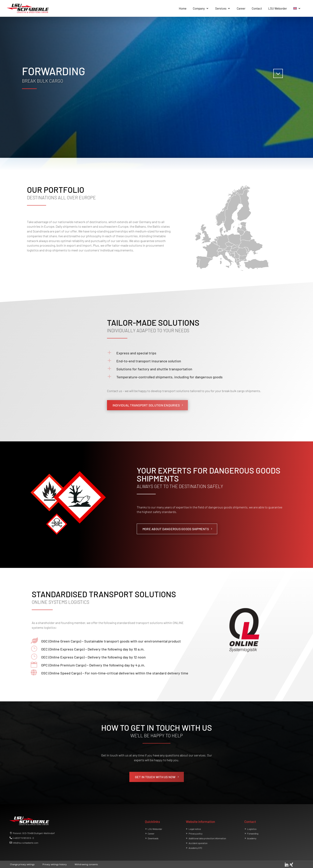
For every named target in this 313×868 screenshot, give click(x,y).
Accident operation (198, 843)
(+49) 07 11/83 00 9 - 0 (23, 838)
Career (151, 833)
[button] (22, 864)
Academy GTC (195, 848)
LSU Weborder (155, 829)
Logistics (252, 829)
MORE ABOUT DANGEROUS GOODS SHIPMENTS (176, 529)
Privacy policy (196, 833)
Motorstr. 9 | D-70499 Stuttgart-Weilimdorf (34, 833)
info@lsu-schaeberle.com (26, 843)
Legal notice (195, 829)
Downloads (153, 838)
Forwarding (253, 833)
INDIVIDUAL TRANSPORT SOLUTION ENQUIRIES (146, 405)
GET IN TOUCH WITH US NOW (155, 777)
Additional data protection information (207, 838)
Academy (252, 838)
